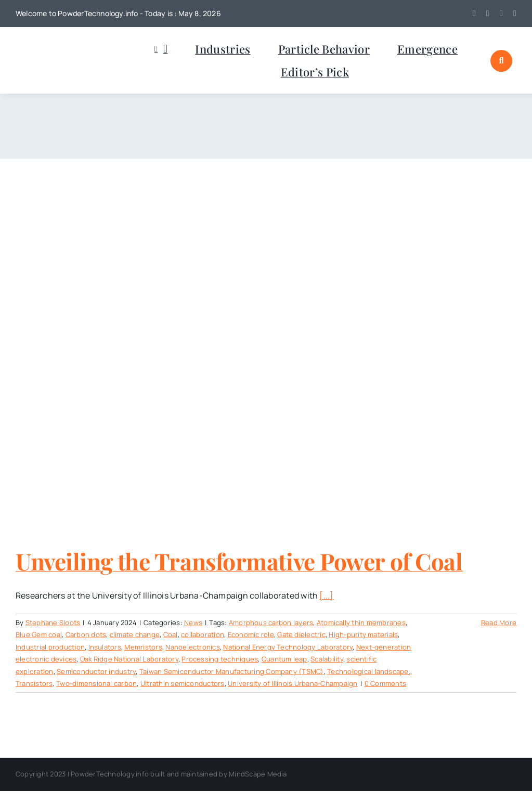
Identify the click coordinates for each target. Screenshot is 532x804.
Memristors (143, 647)
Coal (171, 634)
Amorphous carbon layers (271, 623)
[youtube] (488, 14)
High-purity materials (363, 634)
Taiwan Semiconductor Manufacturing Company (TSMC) (232, 671)
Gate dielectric (301, 634)
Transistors (34, 683)
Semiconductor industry (96, 671)
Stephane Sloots (53, 623)
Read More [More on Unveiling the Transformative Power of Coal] (499, 623)
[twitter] (474, 14)
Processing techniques (220, 659)
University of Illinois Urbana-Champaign (293, 683)
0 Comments (385, 683)
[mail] (515, 14)
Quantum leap (284, 659)
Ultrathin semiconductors (183, 683)
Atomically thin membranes (361, 623)
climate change (135, 634)
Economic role (251, 634)
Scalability (327, 659)
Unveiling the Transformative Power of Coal (239, 561)
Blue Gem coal (39, 634)
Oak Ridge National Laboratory (129, 659)
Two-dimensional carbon (96, 683)
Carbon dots (86, 634)
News (193, 623)
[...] (326, 595)
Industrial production (50, 647)
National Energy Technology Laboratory (288, 647)
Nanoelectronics (193, 647)
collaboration (203, 634)
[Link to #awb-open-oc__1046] (501, 61)
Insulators (105, 647)
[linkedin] (501, 14)
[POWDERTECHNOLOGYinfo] (68, 46)
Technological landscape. (369, 671)
